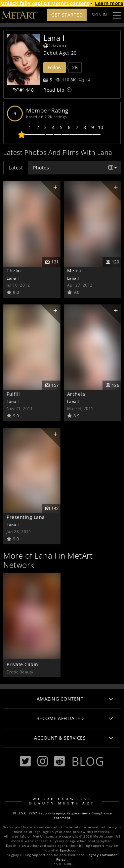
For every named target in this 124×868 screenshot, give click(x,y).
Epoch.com (69, 850)
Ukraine (55, 46)
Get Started (67, 15)
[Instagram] (43, 761)
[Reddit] (60, 761)
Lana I (13, 278)
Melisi (74, 271)
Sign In (99, 15)
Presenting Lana (26, 517)
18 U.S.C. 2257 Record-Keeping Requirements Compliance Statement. (62, 816)
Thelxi (14, 271)
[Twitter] (25, 761)
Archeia (76, 394)
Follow (55, 67)
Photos (41, 168)
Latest (16, 168)
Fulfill (13, 394)
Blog (88, 761)
